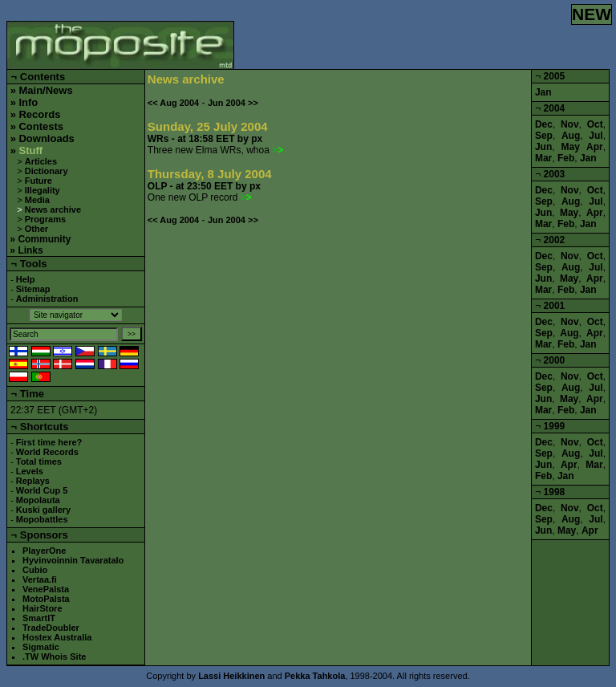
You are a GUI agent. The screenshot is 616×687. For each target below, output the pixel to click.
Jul (596, 136)
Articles (41, 161)
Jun (543, 147)
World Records (47, 452)
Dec (544, 124)
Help (26, 279)
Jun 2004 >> (233, 103)
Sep (544, 136)
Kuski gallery (43, 510)
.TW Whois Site (54, 657)
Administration (47, 299)
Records (39, 114)
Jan (543, 92)
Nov (570, 124)
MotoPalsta (46, 599)
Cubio (35, 570)
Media (37, 200)
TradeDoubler (51, 628)
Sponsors (44, 535)
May (571, 147)
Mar (543, 158)
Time (32, 394)
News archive (53, 209)
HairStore (43, 608)
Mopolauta (38, 500)
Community (44, 239)
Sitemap (33, 289)
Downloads (46, 138)
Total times (39, 461)
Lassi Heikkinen (231, 676)
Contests (41, 126)
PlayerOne (44, 551)
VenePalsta (46, 589)
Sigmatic (41, 647)
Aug (571, 136)
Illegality (43, 190)
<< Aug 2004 (173, 103)
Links (30, 250)
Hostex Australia (57, 637)
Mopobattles (42, 519)
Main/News (45, 90)
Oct (595, 124)
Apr (595, 147)
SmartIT (39, 618)
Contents (43, 77)
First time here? (49, 442)
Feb (566, 158)
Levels (30, 471)
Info (28, 102)
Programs (45, 219)
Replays (33, 481)
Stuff (30, 150)
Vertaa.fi (40, 579)
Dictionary (47, 171)
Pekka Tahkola (315, 676)
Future (38, 181)
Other (36, 229)
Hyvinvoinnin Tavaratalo (73, 560)
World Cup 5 (42, 490)
